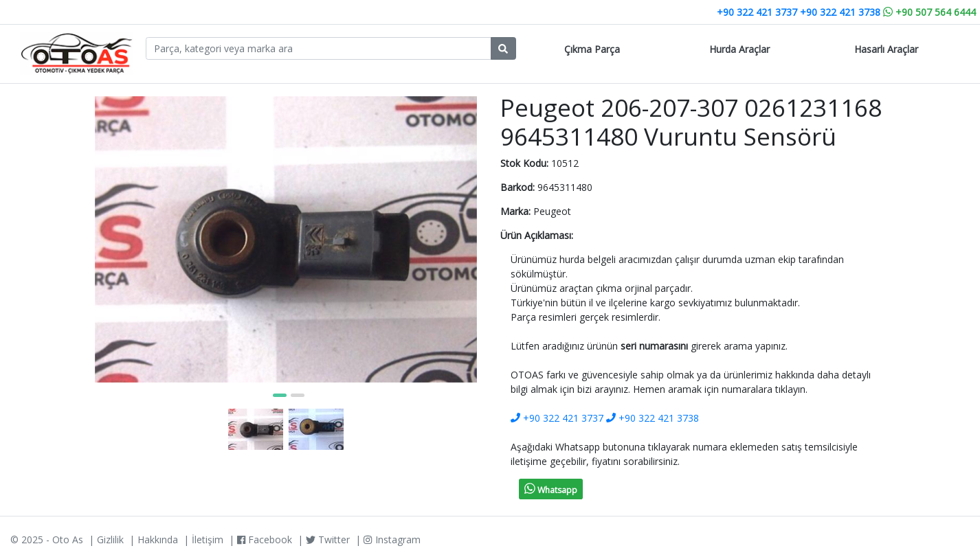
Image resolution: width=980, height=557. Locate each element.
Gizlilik (110, 539)
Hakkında (158, 539)
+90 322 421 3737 (757, 12)
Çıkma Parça (592, 49)
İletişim (208, 539)
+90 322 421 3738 (840, 12)
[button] (280, 395)
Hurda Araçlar (739, 49)
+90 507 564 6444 (929, 12)
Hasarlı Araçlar (886, 49)
